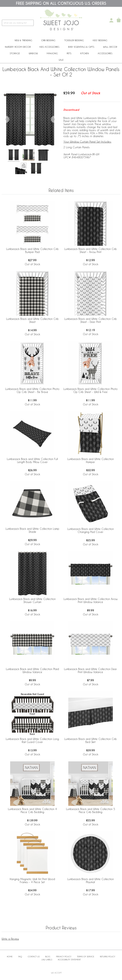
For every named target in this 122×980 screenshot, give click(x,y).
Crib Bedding (48, 40)
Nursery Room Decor (18, 47)
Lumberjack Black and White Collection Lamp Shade (32, 530)
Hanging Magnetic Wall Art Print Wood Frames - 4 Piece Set (32, 881)
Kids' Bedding (100, 40)
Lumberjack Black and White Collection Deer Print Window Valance (90, 670)
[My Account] (111, 20)
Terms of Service (86, 956)
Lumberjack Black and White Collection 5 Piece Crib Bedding (91, 810)
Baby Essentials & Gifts (81, 47)
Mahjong (52, 53)
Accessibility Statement (69, 960)
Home (10, 956)
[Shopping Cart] (119, 20)
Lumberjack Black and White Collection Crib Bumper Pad (32, 250)
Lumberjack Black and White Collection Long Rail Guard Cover (32, 740)
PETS (69, 53)
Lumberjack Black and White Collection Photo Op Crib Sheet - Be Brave (32, 390)
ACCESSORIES (105, 53)
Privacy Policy (64, 956)
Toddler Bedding (74, 40)
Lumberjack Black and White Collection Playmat (91, 881)
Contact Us (34, 956)
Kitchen (85, 53)
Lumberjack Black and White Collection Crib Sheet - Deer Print (91, 320)
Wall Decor (110, 47)
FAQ (20, 956)
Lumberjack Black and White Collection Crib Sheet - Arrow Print (91, 250)
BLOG (48, 956)
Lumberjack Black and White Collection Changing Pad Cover (91, 530)
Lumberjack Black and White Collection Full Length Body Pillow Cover (32, 460)
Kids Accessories (49, 47)
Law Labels (47, 960)
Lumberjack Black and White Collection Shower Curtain (32, 600)
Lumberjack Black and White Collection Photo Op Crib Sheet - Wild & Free (90, 390)
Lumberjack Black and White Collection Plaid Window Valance (32, 670)
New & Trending (23, 40)
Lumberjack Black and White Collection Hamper (91, 460)
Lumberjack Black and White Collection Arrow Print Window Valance (91, 600)
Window (33, 53)
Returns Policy (108, 956)
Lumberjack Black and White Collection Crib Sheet (32, 320)
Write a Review (10, 939)
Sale (61, 60)
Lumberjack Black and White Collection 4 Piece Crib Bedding (32, 810)
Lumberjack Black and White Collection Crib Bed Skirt (91, 740)
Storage (15, 53)
